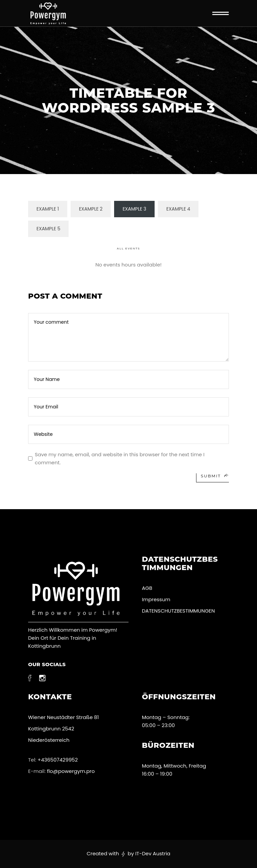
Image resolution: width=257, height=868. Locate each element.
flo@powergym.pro (71, 771)
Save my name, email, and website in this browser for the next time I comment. (120, 458)
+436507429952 (58, 760)
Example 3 (134, 209)
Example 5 (48, 229)
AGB (147, 588)
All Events (128, 248)
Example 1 (48, 209)
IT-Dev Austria (153, 853)
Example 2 (91, 209)
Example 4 (178, 209)
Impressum (156, 599)
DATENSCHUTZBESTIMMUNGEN (179, 611)
